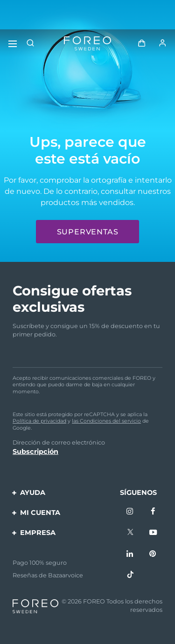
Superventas (88, 232)
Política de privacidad (39, 421)
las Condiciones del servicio (106, 421)
